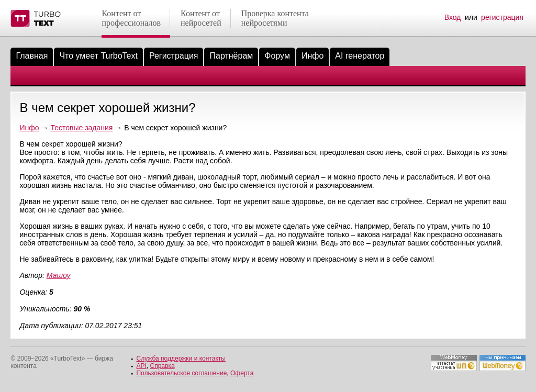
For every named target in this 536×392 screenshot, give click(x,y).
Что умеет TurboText (98, 56)
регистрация (502, 17)
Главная (32, 56)
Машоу (59, 275)
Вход (453, 17)
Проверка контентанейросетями (275, 18)
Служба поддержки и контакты (181, 359)
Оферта (242, 373)
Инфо (312, 56)
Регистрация (174, 56)
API (141, 366)
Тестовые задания (81, 128)
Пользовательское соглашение (181, 373)
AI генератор (360, 56)
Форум (277, 56)
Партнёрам (231, 56)
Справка (163, 366)
